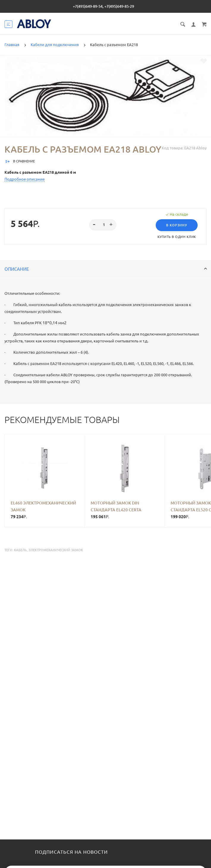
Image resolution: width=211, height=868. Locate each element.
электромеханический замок (56, 550)
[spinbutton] (103, 225)
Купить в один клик (177, 237)
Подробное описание (25, 179)
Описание (106, 269)
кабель (20, 550)
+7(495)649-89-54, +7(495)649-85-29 (103, 6)
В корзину (177, 225)
